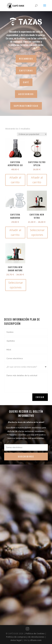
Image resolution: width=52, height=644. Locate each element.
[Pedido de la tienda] (32, 134)
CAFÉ (26, 82)
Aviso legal (16, 640)
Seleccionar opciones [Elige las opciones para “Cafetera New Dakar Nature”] (16, 285)
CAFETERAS (26, 70)
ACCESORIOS (26, 94)
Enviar (40, 397)
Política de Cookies (35, 633)
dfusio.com (36, 640)
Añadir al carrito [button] (15, 180)
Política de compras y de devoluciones (26, 637)
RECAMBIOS (26, 59)
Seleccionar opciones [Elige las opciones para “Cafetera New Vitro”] (37, 232)
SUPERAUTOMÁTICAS (26, 106)
